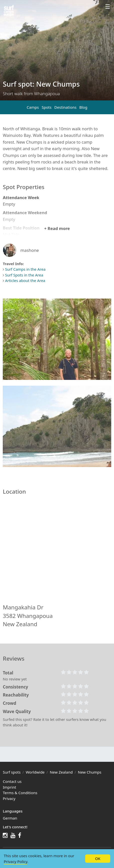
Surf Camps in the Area (25, 269)
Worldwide (35, 772)
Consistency (15, 687)
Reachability (16, 695)
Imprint (9, 787)
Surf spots (12, 772)
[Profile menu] (108, 7)
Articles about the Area (25, 280)
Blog (83, 107)
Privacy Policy (16, 861)
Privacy (9, 798)
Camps (33, 107)
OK (98, 858)
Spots (46, 107)
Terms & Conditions (20, 793)
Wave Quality (17, 711)
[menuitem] (57, 818)
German (10, 818)
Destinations (65, 107)
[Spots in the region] (9, 11)
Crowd (9, 703)
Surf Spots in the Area (24, 275)
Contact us (12, 781)
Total (8, 673)
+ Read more (57, 228)
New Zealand (61, 772)
